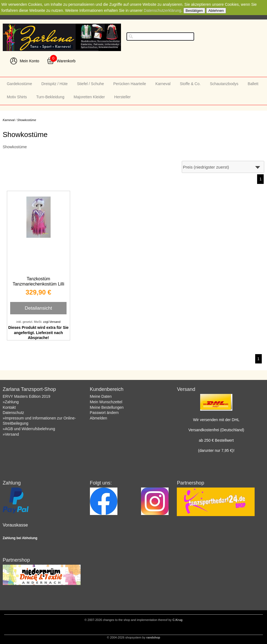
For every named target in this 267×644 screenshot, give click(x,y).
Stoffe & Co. (190, 84)
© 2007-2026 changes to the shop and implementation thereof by (133, 620)
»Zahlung (11, 402)
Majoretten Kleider (89, 97)
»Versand (11, 434)
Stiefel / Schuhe (90, 84)
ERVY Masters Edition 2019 (27, 396)
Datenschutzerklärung (163, 10)
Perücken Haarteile (130, 84)
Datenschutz (13, 413)
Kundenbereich (107, 389)
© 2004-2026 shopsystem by (133, 637)
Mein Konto (30, 61)
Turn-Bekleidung (50, 97)
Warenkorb (66, 61)
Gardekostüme (20, 84)
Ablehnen (216, 11)
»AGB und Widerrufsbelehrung (29, 429)
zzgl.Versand (52, 322)
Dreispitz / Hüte (54, 84)
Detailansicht (38, 308)
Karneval (163, 84)
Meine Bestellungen (107, 407)
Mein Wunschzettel (106, 402)
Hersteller (122, 97)
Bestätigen (194, 11)
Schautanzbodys (224, 84)
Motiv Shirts (17, 97)
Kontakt (9, 407)
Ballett (253, 84)
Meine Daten (101, 396)
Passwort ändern (104, 413)
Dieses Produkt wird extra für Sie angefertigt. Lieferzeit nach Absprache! (38, 332)
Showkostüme (27, 120)
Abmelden (99, 418)
